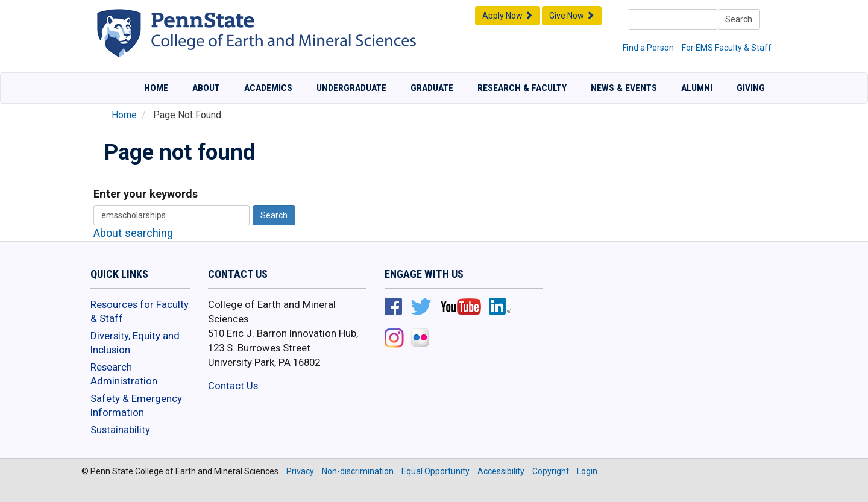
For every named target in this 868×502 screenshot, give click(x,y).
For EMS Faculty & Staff (727, 48)
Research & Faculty (522, 88)
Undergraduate (351, 88)
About (206, 88)
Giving (751, 88)
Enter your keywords (146, 194)
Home (156, 88)
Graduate (432, 88)
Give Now (572, 16)
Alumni (697, 88)
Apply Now (508, 16)
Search (739, 19)
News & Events (624, 88)
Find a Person (648, 48)
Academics (268, 88)
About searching (133, 233)
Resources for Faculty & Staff (140, 312)
